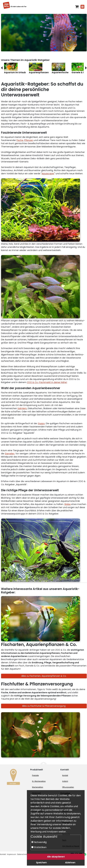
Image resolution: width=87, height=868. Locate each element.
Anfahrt (65, 781)
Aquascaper (48, 174)
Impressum (11, 854)
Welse (67, 504)
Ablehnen (70, 863)
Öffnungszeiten (68, 787)
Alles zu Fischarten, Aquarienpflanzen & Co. (44, 676)
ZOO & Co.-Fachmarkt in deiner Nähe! (47, 382)
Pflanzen (29, 140)
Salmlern (22, 408)
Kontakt (65, 775)
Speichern (41, 863)
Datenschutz (22, 854)
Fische (20, 140)
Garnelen (10, 454)
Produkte (35, 775)
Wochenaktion (38, 787)
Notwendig (39, 842)
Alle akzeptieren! (56, 857)
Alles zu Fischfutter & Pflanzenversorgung (44, 706)
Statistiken (39, 847)
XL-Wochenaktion (39, 781)
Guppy (41, 423)
